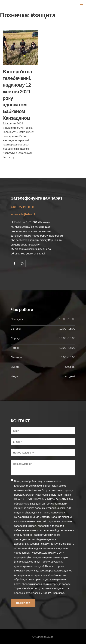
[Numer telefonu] (43, 452)
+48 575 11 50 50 (22, 207)
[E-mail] (43, 442)
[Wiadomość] (43, 468)
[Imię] (43, 431)
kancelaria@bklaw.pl (23, 214)
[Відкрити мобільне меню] (82, 6)
